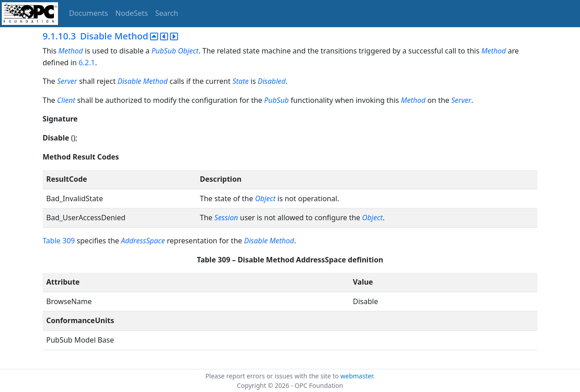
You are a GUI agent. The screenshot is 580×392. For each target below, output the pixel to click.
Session (226, 218)
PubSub (164, 51)
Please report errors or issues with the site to (273, 376)
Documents (88, 13)
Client (66, 100)
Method (71, 51)
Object (188, 51)
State (241, 81)
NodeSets (132, 13)
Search (167, 13)
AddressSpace (143, 241)
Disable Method (143, 81)
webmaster (357, 376)
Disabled (272, 81)
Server (67, 81)
